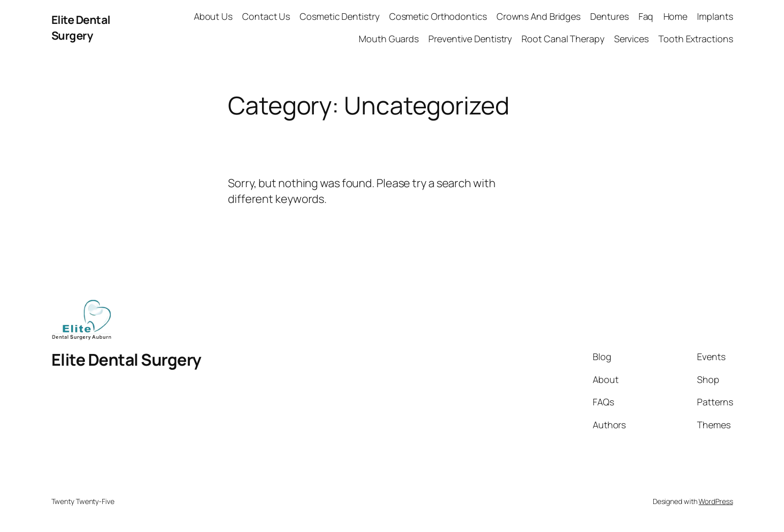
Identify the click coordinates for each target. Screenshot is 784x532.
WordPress (716, 501)
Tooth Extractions (695, 39)
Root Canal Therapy (563, 39)
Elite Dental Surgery (81, 28)
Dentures (609, 16)
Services (631, 39)
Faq (646, 16)
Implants (715, 16)
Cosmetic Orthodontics (438, 16)
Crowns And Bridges (539, 16)
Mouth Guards (389, 39)
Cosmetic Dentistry (339, 16)
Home (676, 16)
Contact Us (266, 16)
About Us (213, 16)
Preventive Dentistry (470, 39)
